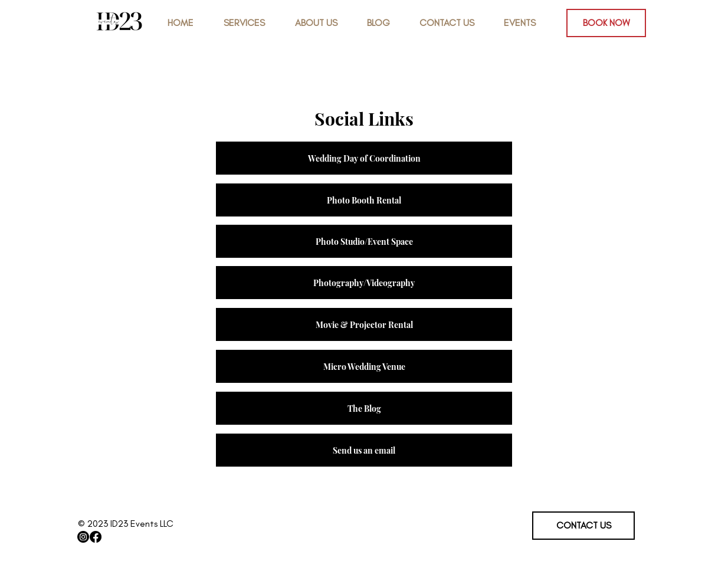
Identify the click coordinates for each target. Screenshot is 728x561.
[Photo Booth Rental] (364, 200)
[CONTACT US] (583, 526)
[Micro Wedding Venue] (364, 366)
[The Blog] (364, 408)
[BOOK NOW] (606, 23)
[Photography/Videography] (364, 283)
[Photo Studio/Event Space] (364, 241)
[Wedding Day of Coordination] (364, 158)
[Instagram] (83, 537)
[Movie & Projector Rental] (364, 324)
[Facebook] (96, 537)
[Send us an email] (364, 450)
